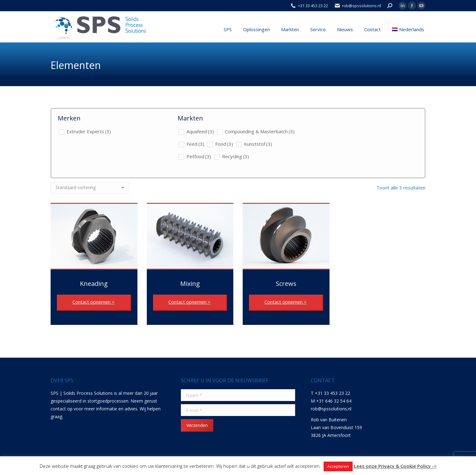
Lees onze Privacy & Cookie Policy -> (395, 466)
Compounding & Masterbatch (260, 131)
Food (224, 144)
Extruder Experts (89, 131)
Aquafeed (200, 131)
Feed (195, 144)
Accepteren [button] (338, 466)
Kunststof (258, 144)
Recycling (236, 156)
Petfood (199, 156)
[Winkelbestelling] (90, 188)
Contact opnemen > (94, 302)
